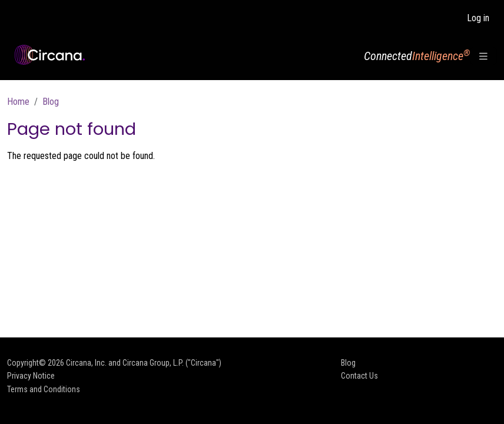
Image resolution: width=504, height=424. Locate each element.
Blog (51, 102)
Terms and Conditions (44, 389)
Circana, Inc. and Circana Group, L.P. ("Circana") (144, 363)
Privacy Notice (31, 376)
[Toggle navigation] (483, 56)
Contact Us (359, 376)
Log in (478, 18)
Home (18, 102)
